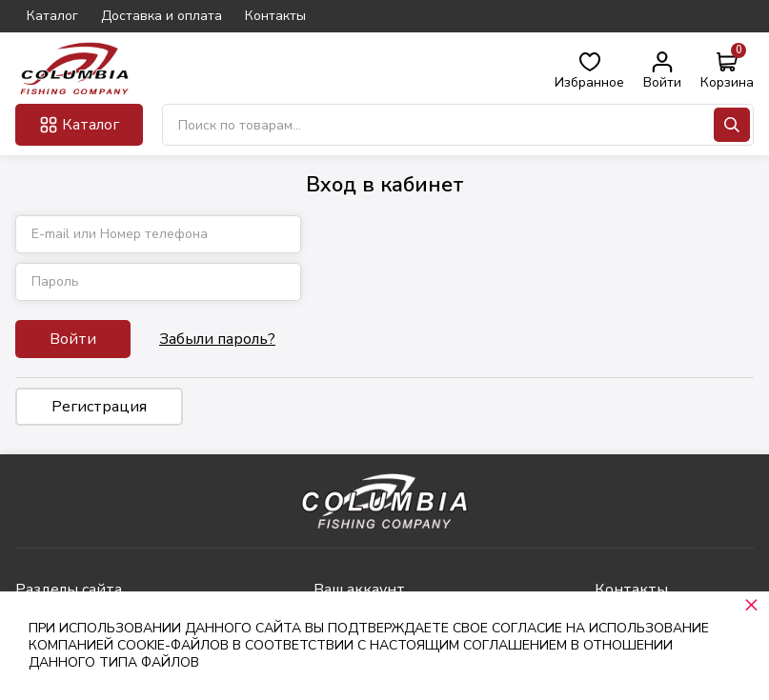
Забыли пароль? (217, 339)
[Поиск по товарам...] (458, 125)
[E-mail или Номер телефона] (158, 234)
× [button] (751, 604)
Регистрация (99, 407)
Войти (73, 339)
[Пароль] (158, 282)
